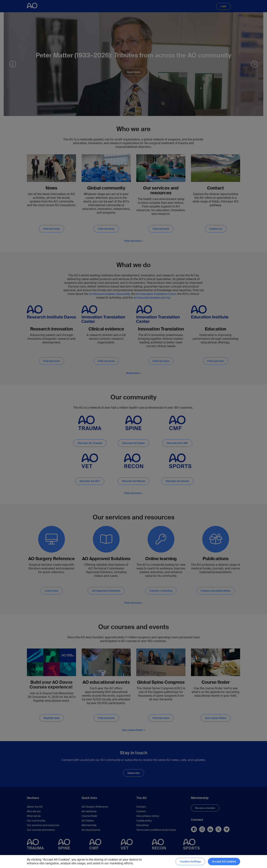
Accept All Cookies (224, 862)
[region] (133, 862)
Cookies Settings (190, 862)
